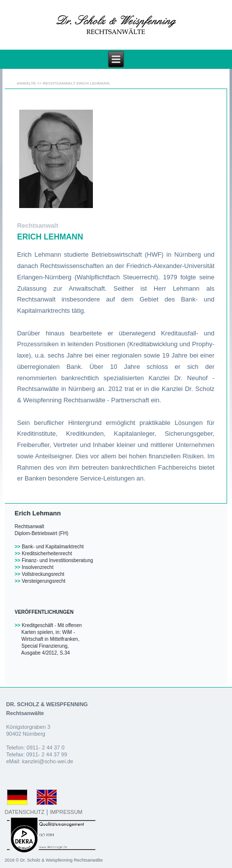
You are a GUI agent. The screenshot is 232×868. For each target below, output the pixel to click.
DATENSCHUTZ (24, 812)
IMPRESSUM (66, 812)
